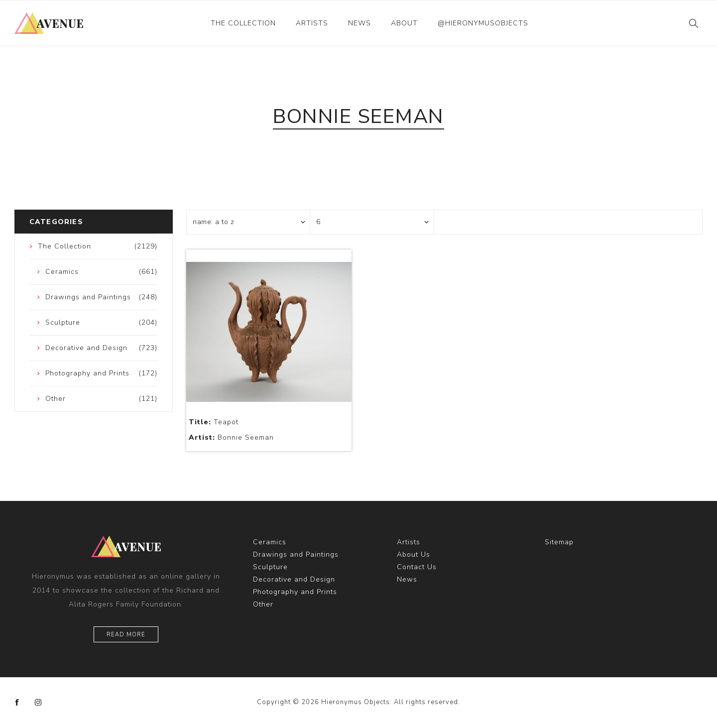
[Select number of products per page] (372, 222)
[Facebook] (17, 703)
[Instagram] (38, 703)
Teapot (214, 422)
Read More (126, 635)
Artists (312, 23)
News (359, 23)
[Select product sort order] (248, 222)
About (404, 23)
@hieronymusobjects (483, 23)
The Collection (243, 23)
